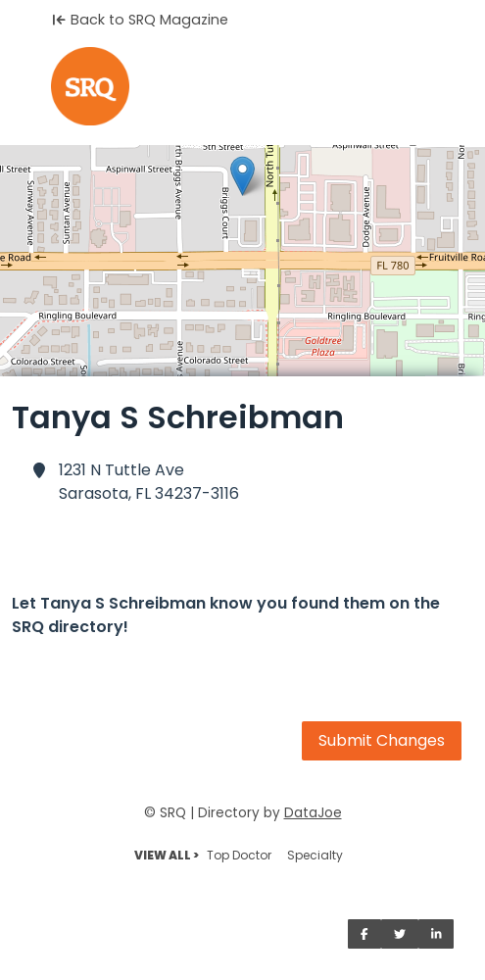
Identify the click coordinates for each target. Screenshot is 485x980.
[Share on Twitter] (400, 934)
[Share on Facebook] (364, 934)
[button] (242, 176)
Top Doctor (239, 855)
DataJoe (313, 813)
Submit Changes (382, 740)
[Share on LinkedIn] (436, 934)
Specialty (315, 855)
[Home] (242, 86)
